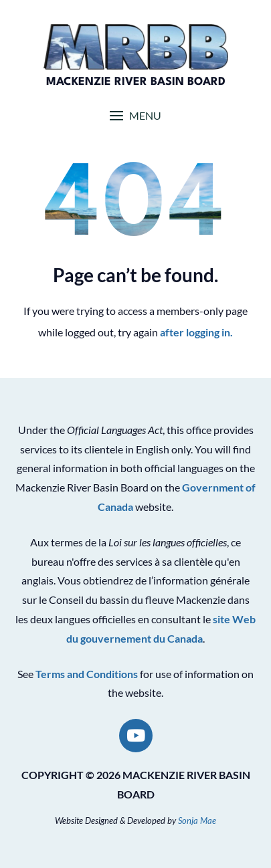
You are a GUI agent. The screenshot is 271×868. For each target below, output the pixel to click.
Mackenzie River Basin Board (136, 82)
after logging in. (196, 332)
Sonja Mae (197, 821)
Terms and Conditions (87, 674)
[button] (135, 115)
